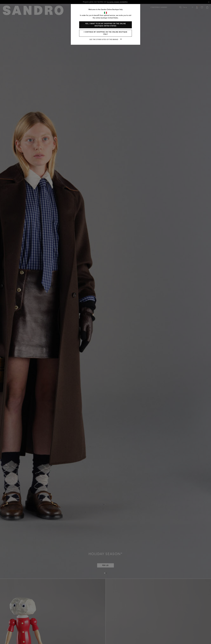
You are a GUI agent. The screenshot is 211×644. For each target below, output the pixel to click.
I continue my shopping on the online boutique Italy (106, 33)
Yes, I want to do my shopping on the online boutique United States (105, 25)
